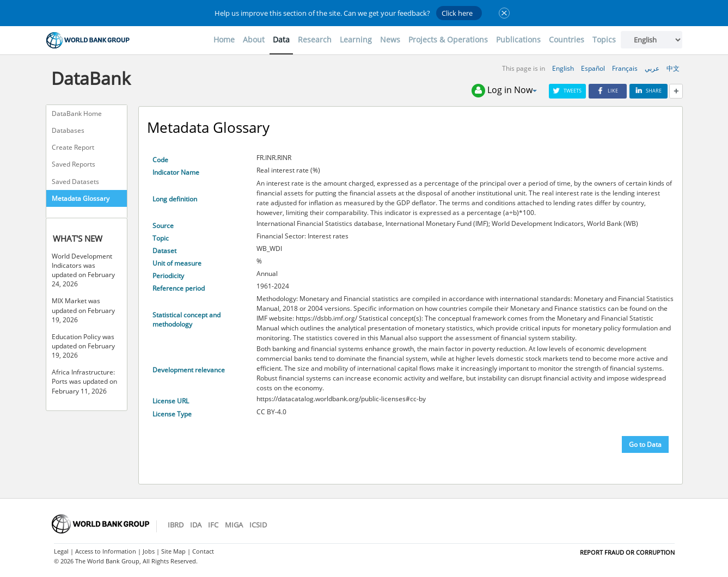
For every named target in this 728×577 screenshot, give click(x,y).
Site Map (173, 551)
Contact (203, 551)
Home (224, 39)
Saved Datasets (75, 182)
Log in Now (504, 91)
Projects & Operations (448, 39)
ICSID (258, 525)
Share (649, 91)
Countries (567, 39)
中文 (673, 68)
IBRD (176, 525)
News (390, 39)
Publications (518, 39)
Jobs (149, 551)
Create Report (73, 147)
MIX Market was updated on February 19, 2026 (83, 310)
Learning (356, 39)
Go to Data (645, 444)
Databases (68, 130)
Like (608, 91)
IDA (196, 525)
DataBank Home (77, 113)
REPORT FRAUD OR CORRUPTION (627, 552)
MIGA (234, 525)
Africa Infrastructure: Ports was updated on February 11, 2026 (84, 381)
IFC (213, 525)
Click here (457, 13)
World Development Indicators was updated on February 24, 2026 (83, 270)
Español (593, 68)
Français (625, 68)
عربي (652, 68)
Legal (61, 551)
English (563, 68)
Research (315, 39)
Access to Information (106, 551)
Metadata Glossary (81, 198)
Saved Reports (74, 164)
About (254, 39)
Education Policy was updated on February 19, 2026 (83, 346)
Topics (604, 39)
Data (281, 39)
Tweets (567, 91)
